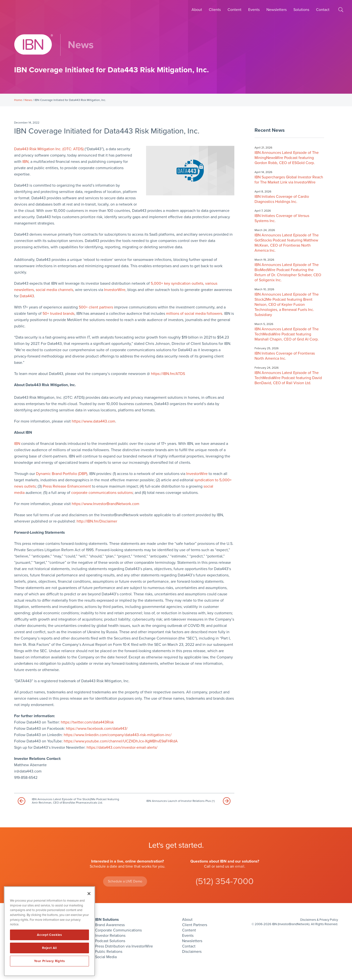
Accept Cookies (49, 935)
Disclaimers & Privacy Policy (319, 920)
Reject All (49, 948)
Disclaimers (192, 952)
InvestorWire (115, 290)
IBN (25, 162)
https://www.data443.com (93, 421)
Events (254, 10)
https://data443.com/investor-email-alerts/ (122, 747)
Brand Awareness (110, 925)
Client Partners (195, 925)
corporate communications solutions (102, 493)
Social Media (106, 957)
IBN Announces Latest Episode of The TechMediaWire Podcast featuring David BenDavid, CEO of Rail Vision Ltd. (288, 378)
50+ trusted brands (58, 314)
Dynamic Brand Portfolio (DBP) (62, 474)
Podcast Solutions (110, 941)
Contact (323, 10)
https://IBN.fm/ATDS (168, 374)
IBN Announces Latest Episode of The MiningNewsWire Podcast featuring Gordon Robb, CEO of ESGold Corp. (287, 158)
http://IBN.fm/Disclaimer (97, 521)
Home (18, 100)
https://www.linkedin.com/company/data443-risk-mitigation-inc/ (118, 735)
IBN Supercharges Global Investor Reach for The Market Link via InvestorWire (289, 180)
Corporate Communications (118, 930)
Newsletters (277, 10)
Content (234, 10)
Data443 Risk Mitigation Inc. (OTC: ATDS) (49, 149)
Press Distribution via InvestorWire (124, 946)
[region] (49, 931)
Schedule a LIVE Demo (125, 881)
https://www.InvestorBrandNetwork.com (106, 504)
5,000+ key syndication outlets (177, 283)
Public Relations (109, 952)
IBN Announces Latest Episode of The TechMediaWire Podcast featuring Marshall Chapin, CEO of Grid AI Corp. (287, 334)
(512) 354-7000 (225, 881)
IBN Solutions (107, 920)
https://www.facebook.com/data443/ (97, 729)
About (197, 10)
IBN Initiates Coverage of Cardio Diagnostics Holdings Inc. (282, 199)
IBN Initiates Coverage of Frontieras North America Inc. (285, 356)
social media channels (54, 290)
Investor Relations (110, 936)
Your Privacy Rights (49, 961)
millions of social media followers (194, 314)
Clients (215, 10)
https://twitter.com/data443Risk (87, 722)
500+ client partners (96, 307)
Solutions (301, 10)
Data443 (27, 296)
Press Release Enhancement (67, 486)
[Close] (89, 894)
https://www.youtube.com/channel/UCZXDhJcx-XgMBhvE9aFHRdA (121, 741)
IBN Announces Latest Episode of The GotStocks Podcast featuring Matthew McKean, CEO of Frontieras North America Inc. (287, 243)
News (28, 100)
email (240, 866)
